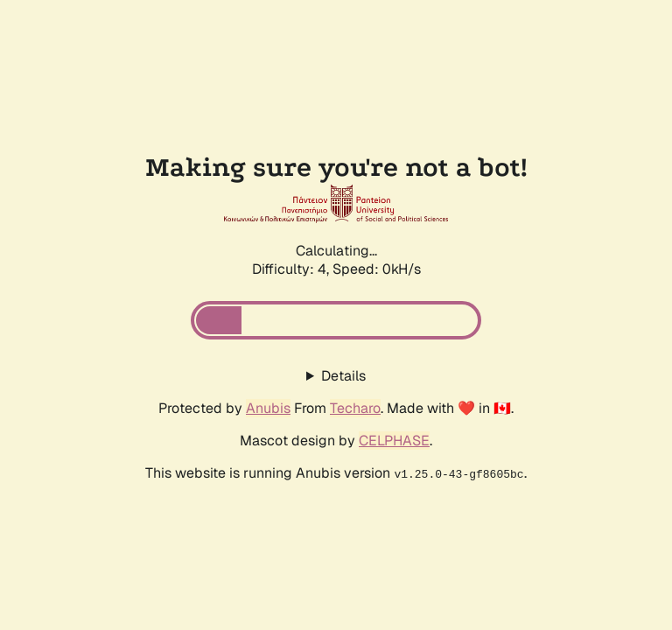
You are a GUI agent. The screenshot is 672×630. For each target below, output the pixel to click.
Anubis (268, 408)
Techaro (355, 408)
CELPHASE (394, 441)
